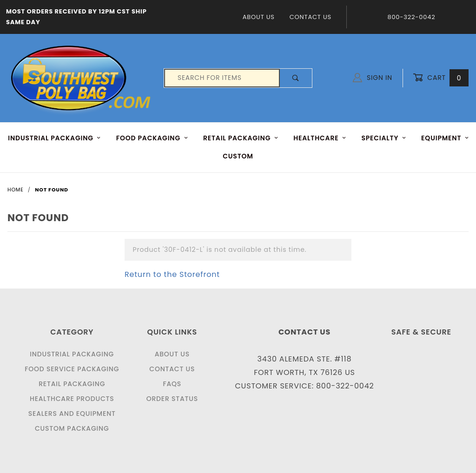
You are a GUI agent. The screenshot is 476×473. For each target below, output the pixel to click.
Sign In (373, 78)
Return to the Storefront (172, 274)
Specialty (384, 138)
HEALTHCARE (320, 138)
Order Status (172, 399)
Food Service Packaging (72, 369)
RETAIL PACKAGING (241, 138)
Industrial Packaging (72, 354)
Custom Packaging (72, 428)
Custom (238, 156)
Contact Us (311, 17)
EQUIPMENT (445, 138)
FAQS (172, 384)
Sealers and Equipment (72, 414)
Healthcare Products (72, 399)
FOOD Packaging (152, 138)
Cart (441, 78)
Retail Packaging (72, 384)
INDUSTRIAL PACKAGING (54, 138)
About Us (259, 17)
